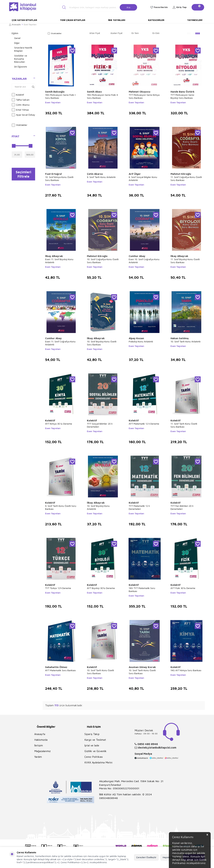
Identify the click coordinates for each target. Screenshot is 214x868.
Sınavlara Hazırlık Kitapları (23, 49)
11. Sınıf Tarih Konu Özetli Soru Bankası (184, 425)
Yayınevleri (195, 20)
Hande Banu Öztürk (182, 92)
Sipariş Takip (92, 734)
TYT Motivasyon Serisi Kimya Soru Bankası (144, 96)
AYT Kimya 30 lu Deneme (59, 424)
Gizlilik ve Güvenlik (95, 751)
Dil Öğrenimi (21, 67)
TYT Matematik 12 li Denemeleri (139, 507)
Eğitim (15, 33)
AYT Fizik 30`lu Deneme (183, 588)
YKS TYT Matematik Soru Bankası (142, 590)
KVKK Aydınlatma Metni (98, 762)
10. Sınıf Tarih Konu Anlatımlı (185, 341)
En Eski (156, 33)
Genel (17, 38)
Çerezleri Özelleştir (146, 857)
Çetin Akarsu (21, 105)
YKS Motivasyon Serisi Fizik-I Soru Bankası (60, 96)
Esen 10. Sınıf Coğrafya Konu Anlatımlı (144, 261)
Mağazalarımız (42, 751)
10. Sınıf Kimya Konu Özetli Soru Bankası (59, 179)
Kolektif (18, 95)
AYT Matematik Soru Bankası (60, 670)
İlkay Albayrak (54, 256)
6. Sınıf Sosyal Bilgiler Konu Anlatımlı (143, 179)
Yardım (38, 757)
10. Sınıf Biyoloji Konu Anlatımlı (98, 507)
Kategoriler (156, 20)
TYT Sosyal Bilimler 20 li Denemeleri (100, 425)
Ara (128, 7)
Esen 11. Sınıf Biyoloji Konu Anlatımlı (59, 261)
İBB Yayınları (117, 20)
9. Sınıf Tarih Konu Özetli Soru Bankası (61, 507)
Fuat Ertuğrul (53, 174)
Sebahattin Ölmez (56, 667)
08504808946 (109, 798)
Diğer (17, 43)
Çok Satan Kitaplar (24, 20)
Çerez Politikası (94, 757)
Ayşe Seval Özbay (23, 115)
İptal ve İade (92, 745)
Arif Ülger (135, 174)
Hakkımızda (41, 740)
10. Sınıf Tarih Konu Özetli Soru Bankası (100, 672)
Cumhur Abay (137, 256)
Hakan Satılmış (180, 338)
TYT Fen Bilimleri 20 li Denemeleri (182, 507)
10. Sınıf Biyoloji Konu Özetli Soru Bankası (102, 343)
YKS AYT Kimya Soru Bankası (186, 670)
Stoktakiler (19, 125)
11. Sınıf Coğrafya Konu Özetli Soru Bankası (186, 179)
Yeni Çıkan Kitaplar (73, 20)
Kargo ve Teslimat (95, 740)
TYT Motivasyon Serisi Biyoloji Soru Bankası (182, 96)
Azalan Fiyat (116, 33)
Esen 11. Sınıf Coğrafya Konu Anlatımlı (60, 343)
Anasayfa (15, 24)
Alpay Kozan (136, 338)
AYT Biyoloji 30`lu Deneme (101, 588)
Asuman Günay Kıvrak (142, 667)
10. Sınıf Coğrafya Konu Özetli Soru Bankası (103, 261)
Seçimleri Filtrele (23, 174)
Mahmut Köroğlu (181, 174)
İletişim (39, 745)
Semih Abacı (94, 92)
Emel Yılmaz (20, 110)
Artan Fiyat (95, 33)
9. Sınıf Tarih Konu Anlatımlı (101, 177)
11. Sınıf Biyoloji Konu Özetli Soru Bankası (185, 261)
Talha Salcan (21, 100)
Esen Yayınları (53, 102)
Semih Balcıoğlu (55, 92)
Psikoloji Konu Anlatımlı (141, 341)
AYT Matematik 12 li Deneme (144, 424)
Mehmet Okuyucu (140, 92)
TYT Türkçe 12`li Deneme (58, 588)
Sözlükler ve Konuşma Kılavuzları (21, 59)
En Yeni (135, 33)
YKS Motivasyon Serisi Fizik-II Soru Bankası (102, 96)
